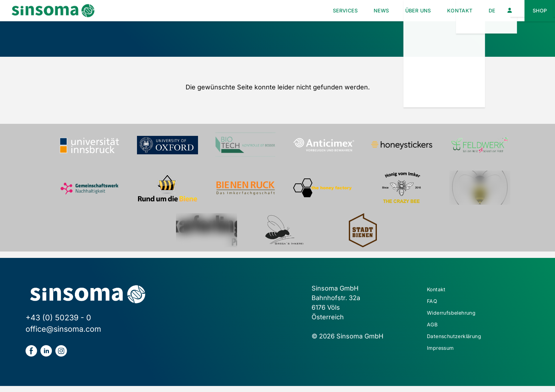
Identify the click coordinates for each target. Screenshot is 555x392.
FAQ (433, 304)
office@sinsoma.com (63, 329)
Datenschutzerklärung (462, 346)
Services (315, 10)
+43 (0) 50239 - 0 (58, 318)
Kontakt (449, 10)
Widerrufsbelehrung (459, 318)
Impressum (445, 360)
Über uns (400, 10)
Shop (538, 10)
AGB (433, 332)
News (358, 10)
